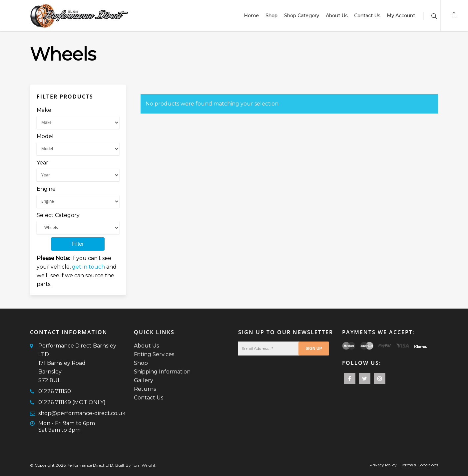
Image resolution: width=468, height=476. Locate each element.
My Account (401, 16)
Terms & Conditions (420, 465)
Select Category (58, 215)
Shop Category (302, 16)
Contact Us (367, 16)
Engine (46, 189)
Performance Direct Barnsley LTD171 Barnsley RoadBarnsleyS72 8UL (77, 363)
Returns (145, 389)
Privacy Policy (383, 465)
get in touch (88, 267)
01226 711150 (55, 391)
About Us (337, 16)
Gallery (144, 380)
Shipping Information (162, 372)
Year (42, 163)
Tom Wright (144, 465)
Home (251, 16)
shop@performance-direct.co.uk (82, 413)
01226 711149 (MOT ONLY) (72, 402)
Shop (271, 16)
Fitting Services (154, 354)
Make (44, 110)
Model (45, 136)
